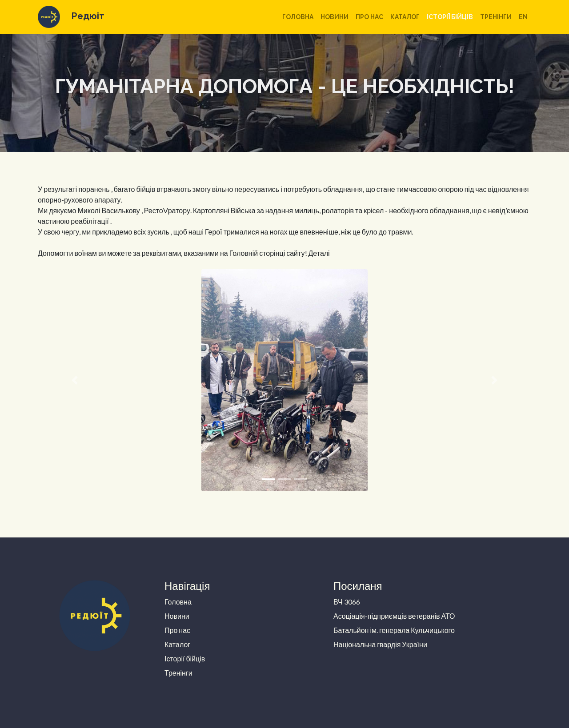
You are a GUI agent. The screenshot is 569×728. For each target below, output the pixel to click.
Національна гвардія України (380, 644)
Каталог (405, 17)
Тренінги (496, 17)
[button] (75, 380)
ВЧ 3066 (347, 602)
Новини (335, 17)
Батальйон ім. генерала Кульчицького (394, 630)
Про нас (369, 17)
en (523, 17)
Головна (298, 17)
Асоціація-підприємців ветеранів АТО (394, 616)
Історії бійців (450, 17)
